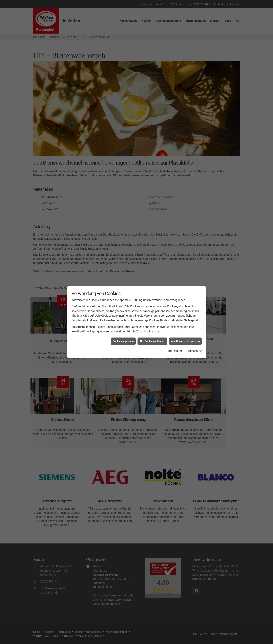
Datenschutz (194, 351)
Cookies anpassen (123, 341)
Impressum (175, 351)
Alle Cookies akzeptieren (185, 341)
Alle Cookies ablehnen (152, 341)
